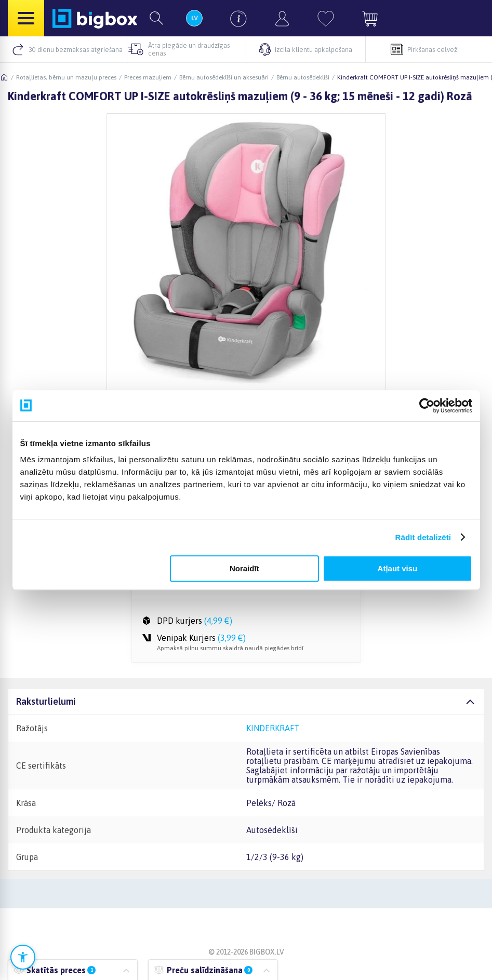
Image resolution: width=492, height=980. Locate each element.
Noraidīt (244, 568)
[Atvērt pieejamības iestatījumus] (23, 957)
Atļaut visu (398, 568)
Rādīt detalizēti (423, 537)
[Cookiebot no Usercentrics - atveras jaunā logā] (427, 406)
